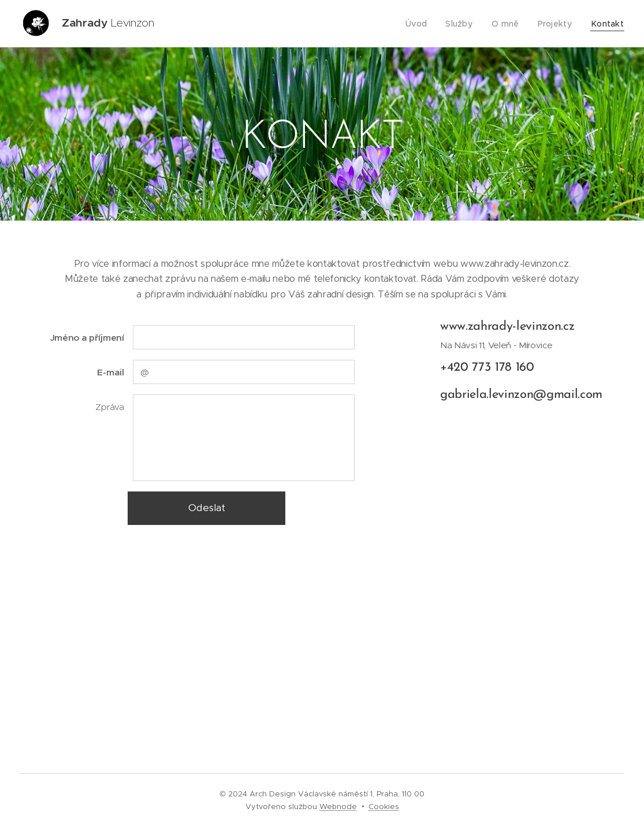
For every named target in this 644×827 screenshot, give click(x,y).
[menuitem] (426, 24)
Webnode (338, 806)
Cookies (384, 806)
